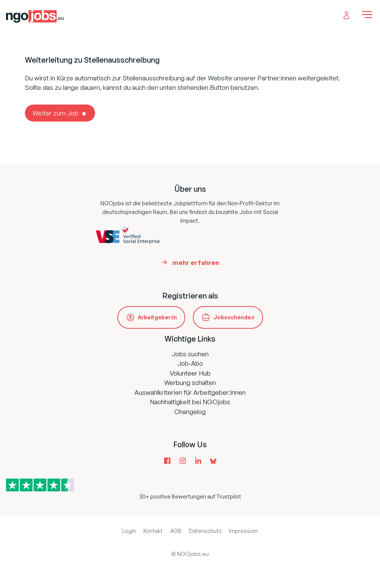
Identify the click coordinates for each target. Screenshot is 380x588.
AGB (176, 531)
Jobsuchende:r (234, 317)
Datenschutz (205, 531)
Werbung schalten (190, 383)
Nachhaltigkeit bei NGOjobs (190, 402)
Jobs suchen (190, 354)
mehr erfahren (196, 262)
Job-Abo (190, 363)
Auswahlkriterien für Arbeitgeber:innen (190, 392)
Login (129, 531)
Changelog (190, 412)
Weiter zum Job (55, 113)
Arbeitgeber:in (157, 317)
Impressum (243, 531)
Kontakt (153, 531)
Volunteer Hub (190, 373)
